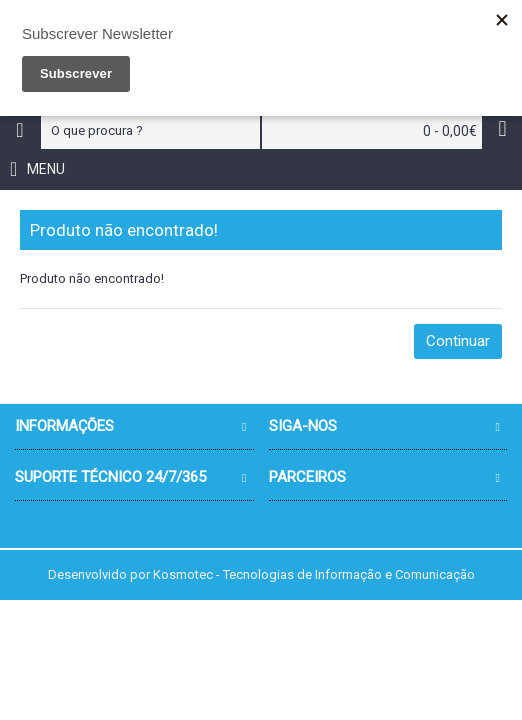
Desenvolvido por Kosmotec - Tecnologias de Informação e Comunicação (261, 574)
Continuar (458, 341)
